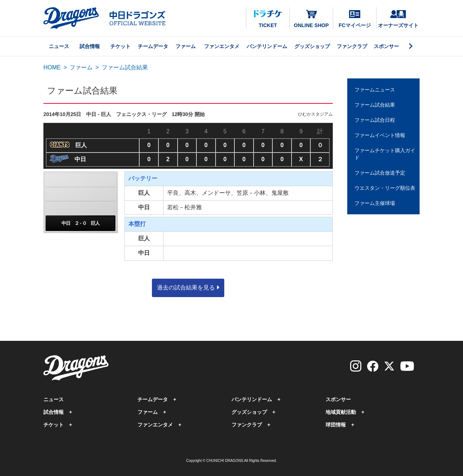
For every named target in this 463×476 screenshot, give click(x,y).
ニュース (59, 46)
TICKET (268, 19)
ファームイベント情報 (380, 135)
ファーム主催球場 (375, 203)
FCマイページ (355, 19)
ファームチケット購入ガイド (385, 154)
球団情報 (336, 425)
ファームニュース (375, 90)
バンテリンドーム (267, 46)
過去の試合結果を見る (188, 288)
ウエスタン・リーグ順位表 (385, 188)
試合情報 (90, 46)
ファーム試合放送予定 (380, 173)
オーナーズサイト (398, 19)
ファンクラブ (352, 46)
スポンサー (386, 46)
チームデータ (153, 46)
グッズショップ (312, 46)
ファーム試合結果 (375, 105)
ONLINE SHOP (311, 18)
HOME (52, 67)
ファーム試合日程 (375, 120)
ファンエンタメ (222, 46)
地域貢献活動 (341, 412)
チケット (120, 46)
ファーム (186, 46)
